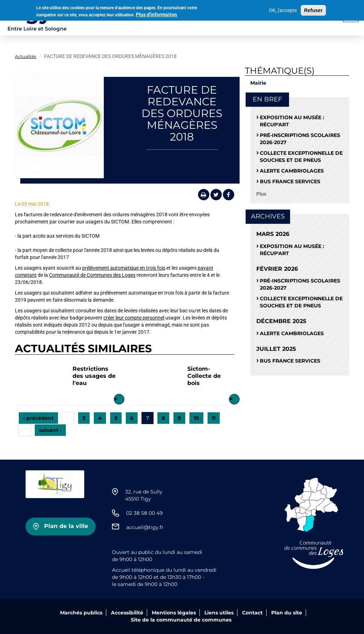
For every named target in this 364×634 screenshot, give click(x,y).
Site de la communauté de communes (181, 620)
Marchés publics (81, 613)
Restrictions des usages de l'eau (94, 376)
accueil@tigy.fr (145, 527)
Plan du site (287, 613)
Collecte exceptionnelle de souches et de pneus (301, 157)
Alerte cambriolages (292, 171)
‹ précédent (38, 418)
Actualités (26, 56)
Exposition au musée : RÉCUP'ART (292, 121)
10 (196, 418)
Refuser (313, 9)
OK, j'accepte (283, 9)
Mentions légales (174, 613)
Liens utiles (219, 613)
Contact (252, 613)
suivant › (50, 430)
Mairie (258, 83)
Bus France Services (290, 181)
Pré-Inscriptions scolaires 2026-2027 (300, 139)
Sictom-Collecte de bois (204, 376)
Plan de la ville (66, 526)
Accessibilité (127, 613)
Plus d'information (156, 13)
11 (214, 418)
